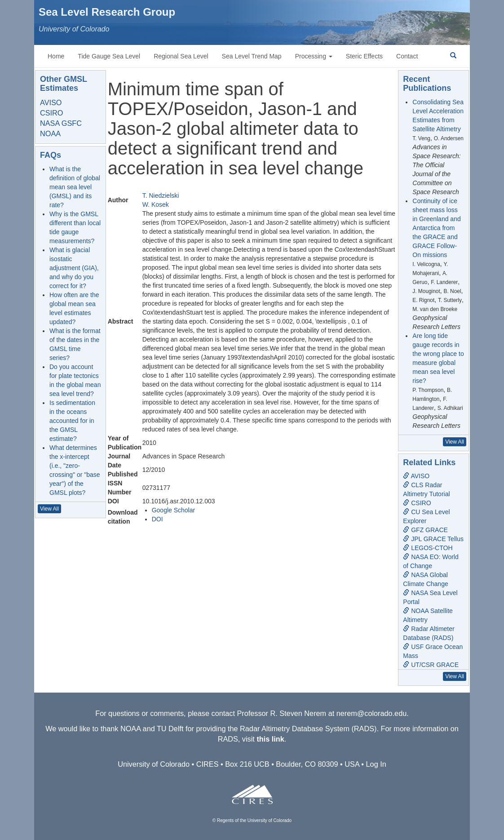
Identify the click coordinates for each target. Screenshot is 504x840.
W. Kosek (156, 204)
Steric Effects (364, 56)
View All (49, 509)
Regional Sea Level (181, 56)
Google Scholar (174, 510)
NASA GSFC (61, 123)
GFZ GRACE (425, 530)
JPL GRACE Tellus (433, 539)
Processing (314, 56)
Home (56, 56)
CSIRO (51, 113)
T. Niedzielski (161, 196)
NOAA (50, 133)
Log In (376, 764)
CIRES (208, 764)
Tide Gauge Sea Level (109, 56)
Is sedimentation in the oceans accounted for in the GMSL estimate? (72, 421)
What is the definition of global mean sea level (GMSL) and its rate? (75, 187)
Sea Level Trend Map (252, 56)
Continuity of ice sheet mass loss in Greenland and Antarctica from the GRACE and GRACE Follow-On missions (436, 228)
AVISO (51, 102)
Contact (407, 56)
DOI (157, 519)
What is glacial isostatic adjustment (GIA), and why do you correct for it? (74, 268)
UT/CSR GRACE (431, 665)
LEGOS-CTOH (428, 548)
